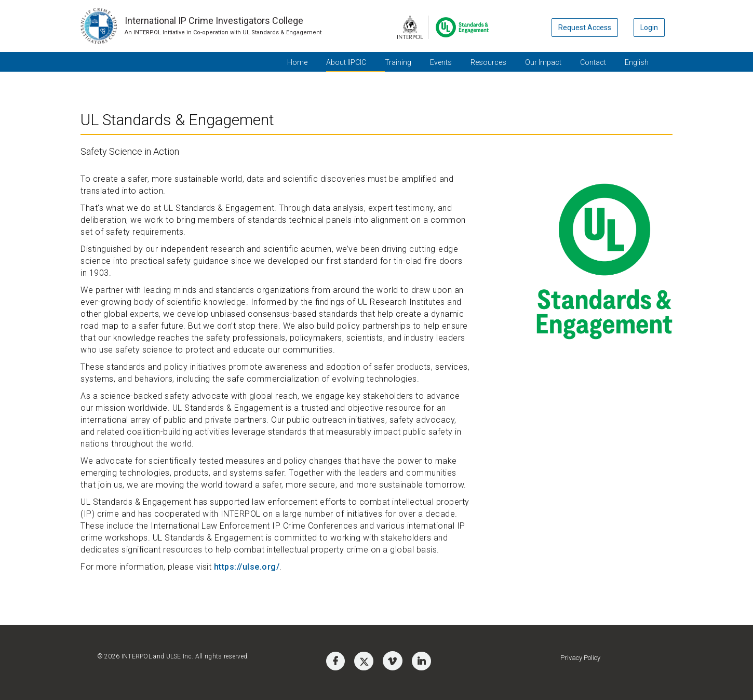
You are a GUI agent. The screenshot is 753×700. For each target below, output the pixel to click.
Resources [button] (488, 62)
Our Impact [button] (543, 62)
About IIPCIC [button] (346, 62)
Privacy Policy (580, 658)
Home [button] (297, 62)
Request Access (585, 28)
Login (649, 28)
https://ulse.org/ (247, 567)
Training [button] (398, 62)
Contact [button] (593, 62)
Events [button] (441, 62)
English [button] (637, 62)
